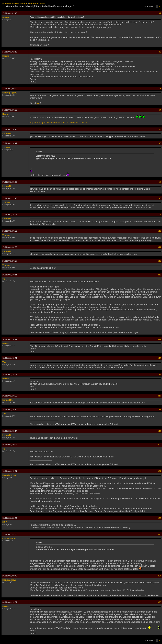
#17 (159, 396)
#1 (160, 13)
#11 (159, 247)
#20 (159, 445)
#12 (159, 261)
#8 (160, 198)
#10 (159, 231)
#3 (160, 89)
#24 (159, 576)
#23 (159, 534)
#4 (160, 110)
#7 (160, 182)
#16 (159, 374)
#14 (159, 339)
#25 (159, 602)
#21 (159, 471)
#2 (160, 52)
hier (38, 103)
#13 (159, 275)
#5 (160, 129)
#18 (159, 410)
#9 (160, 214)
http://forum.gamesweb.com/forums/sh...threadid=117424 (58, 122)
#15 (159, 358)
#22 (159, 518)
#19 (159, 431)
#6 (160, 143)
